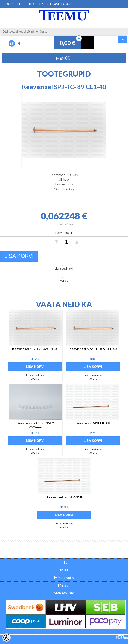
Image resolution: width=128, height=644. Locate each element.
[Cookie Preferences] (6, 637)
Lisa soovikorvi (64, 268)
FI (19, 43)
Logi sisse (12, 4)
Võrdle (64, 281)
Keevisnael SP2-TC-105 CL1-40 (93, 349)
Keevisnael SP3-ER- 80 (93, 423)
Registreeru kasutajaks (51, 4)
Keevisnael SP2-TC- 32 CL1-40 (35, 349)
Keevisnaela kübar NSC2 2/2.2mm (35, 425)
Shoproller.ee (122, 637)
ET (12, 43)
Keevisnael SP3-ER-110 (64, 497)
